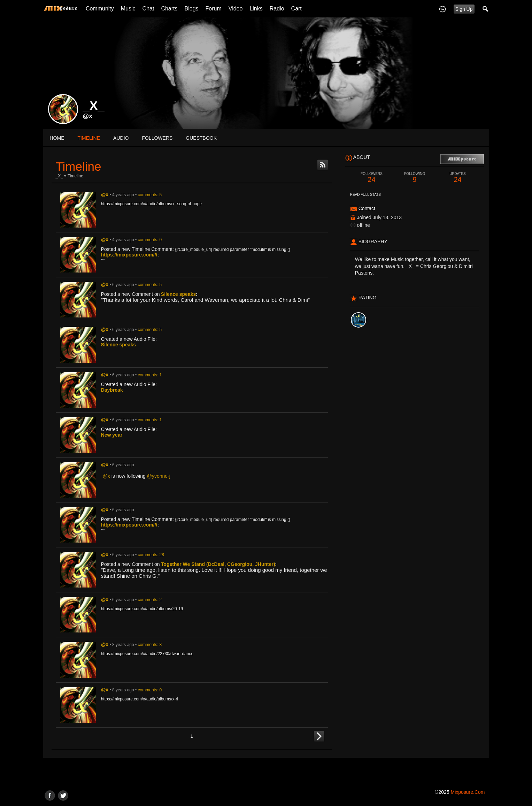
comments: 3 (150, 645)
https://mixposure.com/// (129, 255)
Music (128, 9)
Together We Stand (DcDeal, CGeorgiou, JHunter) (218, 564)
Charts (169, 9)
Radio (277, 9)
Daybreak (112, 390)
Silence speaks (178, 294)
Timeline (89, 138)
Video (236, 9)
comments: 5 (150, 195)
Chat (148, 9)
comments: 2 (150, 600)
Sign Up (464, 9)
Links (256, 9)
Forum (214, 9)
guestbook (201, 138)
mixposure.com (468, 792)
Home (57, 138)
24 (372, 178)
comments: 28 (151, 555)
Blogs (192, 9)
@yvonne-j (159, 476)
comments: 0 (150, 240)
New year (112, 435)
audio (121, 138)
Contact (367, 208)
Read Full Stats (365, 195)
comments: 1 (150, 375)
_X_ (59, 176)
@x (88, 116)
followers (157, 138)
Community (100, 9)
